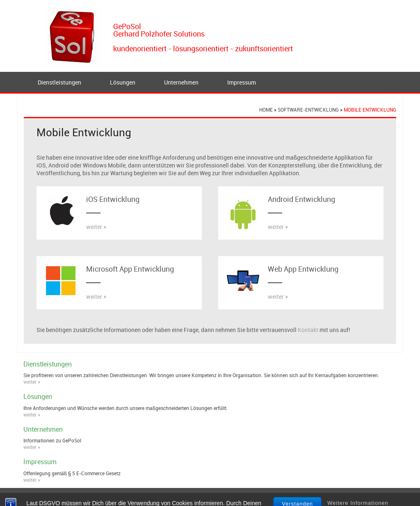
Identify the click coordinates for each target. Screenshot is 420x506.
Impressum (242, 82)
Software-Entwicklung (308, 110)
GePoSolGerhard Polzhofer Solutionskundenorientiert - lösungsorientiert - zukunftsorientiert (203, 37)
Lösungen (123, 82)
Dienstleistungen (59, 82)
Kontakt (308, 330)
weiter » (96, 227)
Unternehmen (181, 82)
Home (266, 110)
